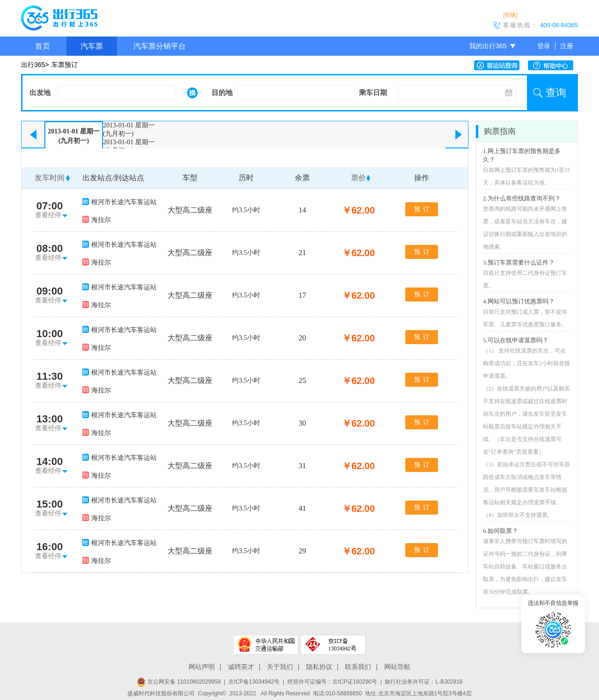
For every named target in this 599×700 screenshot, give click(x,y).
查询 (556, 92)
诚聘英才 (241, 667)
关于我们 (280, 667)
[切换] (510, 15)
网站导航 (397, 667)
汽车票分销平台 (160, 46)
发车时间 (50, 178)
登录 (544, 46)
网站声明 (202, 667)
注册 (567, 46)
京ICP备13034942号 (254, 682)
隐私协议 (319, 667)
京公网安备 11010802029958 (179, 682)
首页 (43, 46)
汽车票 (92, 46)
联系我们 (358, 667)
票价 (358, 178)
